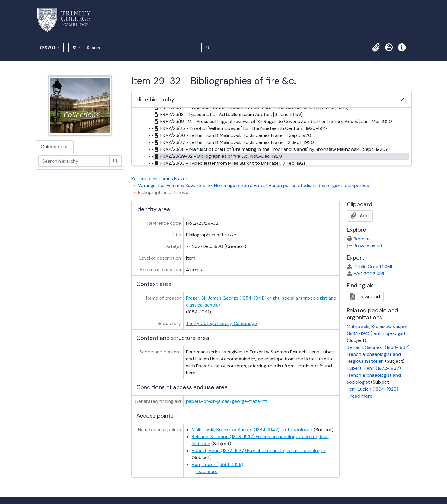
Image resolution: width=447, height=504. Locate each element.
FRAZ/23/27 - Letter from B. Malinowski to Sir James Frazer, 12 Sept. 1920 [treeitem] (233, 142)
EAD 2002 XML (366, 274)
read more (207, 471)
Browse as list (365, 246)
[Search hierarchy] (74, 161)
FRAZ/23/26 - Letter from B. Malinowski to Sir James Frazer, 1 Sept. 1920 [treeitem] (232, 135)
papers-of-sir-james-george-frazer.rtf (227, 401)
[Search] (143, 48)
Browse (48, 47)
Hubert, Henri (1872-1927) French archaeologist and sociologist (259, 450)
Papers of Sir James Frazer (159, 178)
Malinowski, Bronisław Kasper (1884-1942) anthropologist (252, 430)
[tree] (272, 137)
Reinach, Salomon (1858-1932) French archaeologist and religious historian (378, 354)
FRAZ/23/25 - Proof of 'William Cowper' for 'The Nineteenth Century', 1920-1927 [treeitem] (240, 128)
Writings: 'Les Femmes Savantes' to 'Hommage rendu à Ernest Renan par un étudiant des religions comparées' (254, 185)
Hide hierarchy (155, 99)
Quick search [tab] (55, 147)
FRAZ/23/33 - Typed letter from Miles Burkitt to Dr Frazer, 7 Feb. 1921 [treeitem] (229, 163)
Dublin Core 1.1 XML (370, 267)
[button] (376, 48)
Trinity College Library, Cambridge (221, 323)
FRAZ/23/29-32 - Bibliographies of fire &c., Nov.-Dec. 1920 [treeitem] (217, 156)
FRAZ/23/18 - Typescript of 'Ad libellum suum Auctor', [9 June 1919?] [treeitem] (228, 115)
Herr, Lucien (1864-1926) (218, 464)
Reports (359, 239)
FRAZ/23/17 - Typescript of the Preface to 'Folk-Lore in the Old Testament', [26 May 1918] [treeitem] (251, 108)
